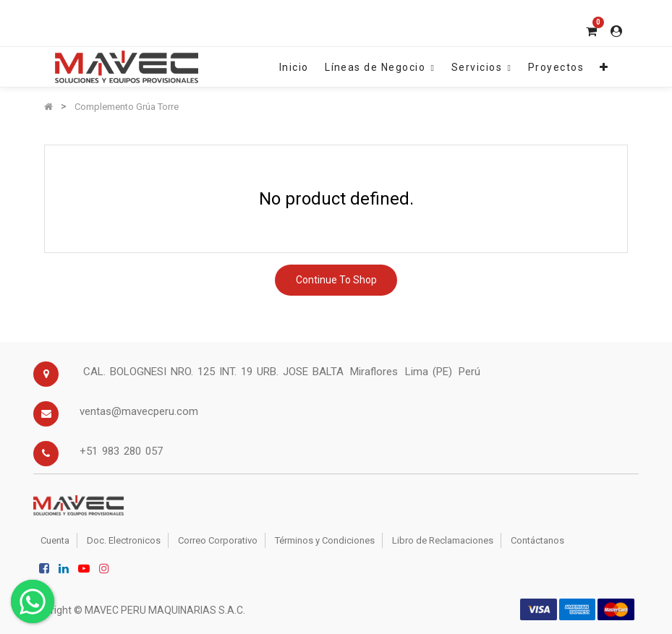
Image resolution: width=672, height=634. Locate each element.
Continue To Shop (336, 280)
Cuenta (55, 540)
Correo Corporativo (218, 540)
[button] (604, 67)
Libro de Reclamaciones (443, 540)
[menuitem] (294, 67)
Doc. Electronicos (124, 540)
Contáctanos (537, 540)
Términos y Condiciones (325, 540)
